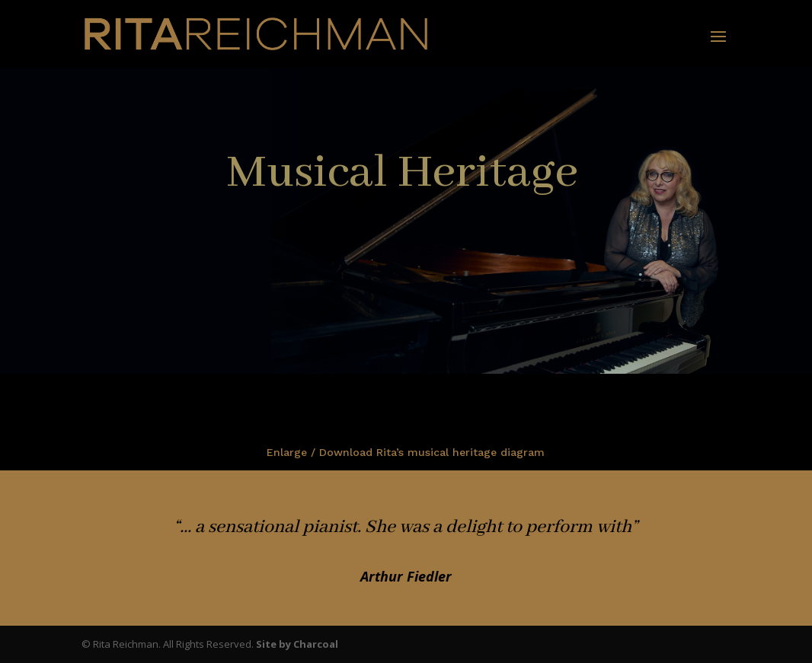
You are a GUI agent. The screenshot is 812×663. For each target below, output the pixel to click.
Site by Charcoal (297, 644)
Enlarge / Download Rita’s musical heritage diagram (406, 452)
